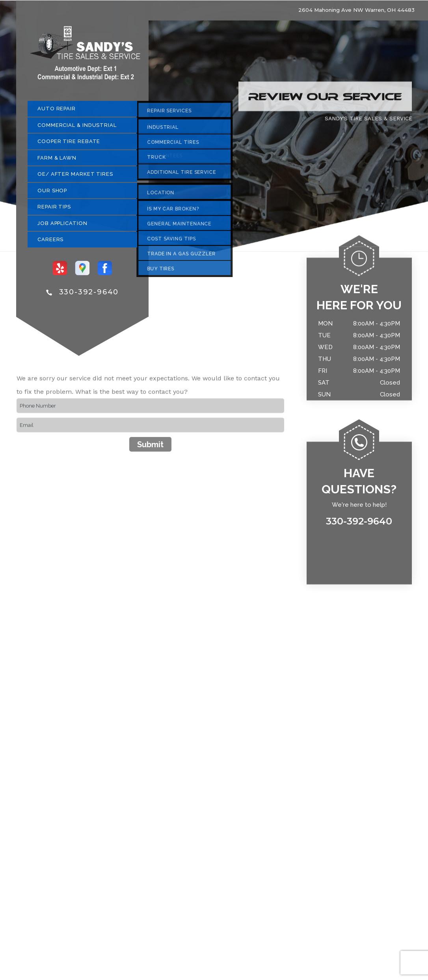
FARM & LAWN (57, 161)
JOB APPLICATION (62, 226)
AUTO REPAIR (57, 112)
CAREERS (50, 243)
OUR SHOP (52, 194)
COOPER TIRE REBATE (69, 145)
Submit (150, 448)
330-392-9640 (89, 296)
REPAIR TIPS (54, 210)
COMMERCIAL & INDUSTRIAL (77, 128)
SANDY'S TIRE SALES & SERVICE (368, 121)
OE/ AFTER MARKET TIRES (75, 178)
